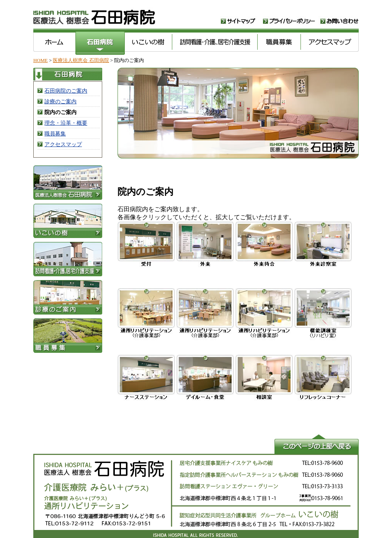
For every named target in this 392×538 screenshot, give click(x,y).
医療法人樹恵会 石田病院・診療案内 (68, 299)
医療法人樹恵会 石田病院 (127, 16)
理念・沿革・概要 (66, 123)
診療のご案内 (60, 101)
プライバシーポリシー (292, 16)
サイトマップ (242, 16)
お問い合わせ (340, 16)
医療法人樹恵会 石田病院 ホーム (54, 42)
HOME (41, 60)
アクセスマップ (330, 42)
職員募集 (279, 42)
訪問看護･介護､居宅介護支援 (215, 42)
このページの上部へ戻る (196, 443)
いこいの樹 (148, 42)
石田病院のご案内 (66, 91)
